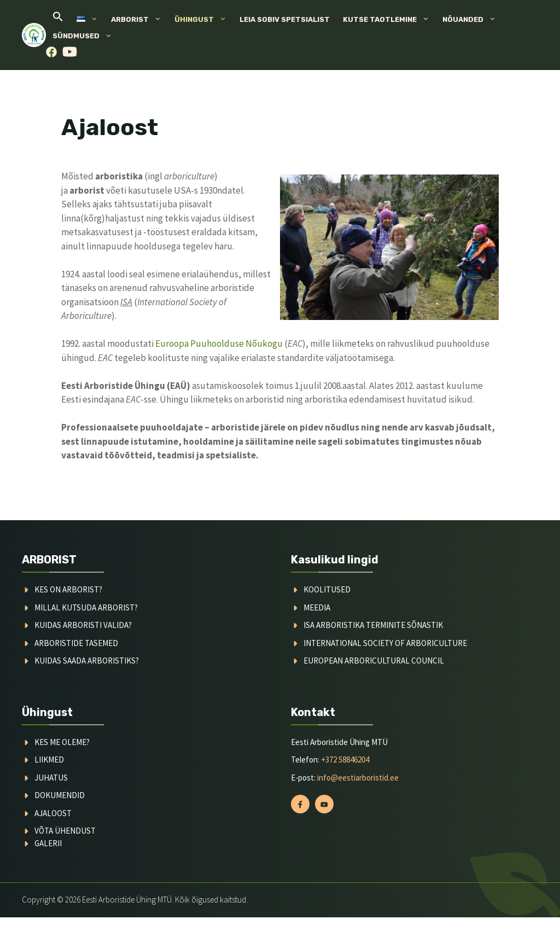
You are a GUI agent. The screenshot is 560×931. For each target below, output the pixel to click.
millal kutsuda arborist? (86, 607)
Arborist (139, 20)
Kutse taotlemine (389, 20)
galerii (48, 843)
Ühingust (204, 20)
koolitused (327, 589)
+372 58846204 (345, 760)
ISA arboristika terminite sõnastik (373, 625)
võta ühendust (65, 831)
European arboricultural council (374, 661)
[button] (58, 19)
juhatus (51, 778)
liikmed (49, 760)
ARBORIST (49, 560)
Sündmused (86, 36)
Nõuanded (472, 20)
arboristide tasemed (76, 643)
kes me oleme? (62, 742)
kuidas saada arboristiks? (87, 661)
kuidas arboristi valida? (83, 625)
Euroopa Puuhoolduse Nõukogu (219, 344)
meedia (317, 607)
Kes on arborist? (68, 589)
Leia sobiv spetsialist (285, 19)
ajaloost (53, 813)
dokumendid (60, 795)
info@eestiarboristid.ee (358, 778)
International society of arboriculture (385, 643)
